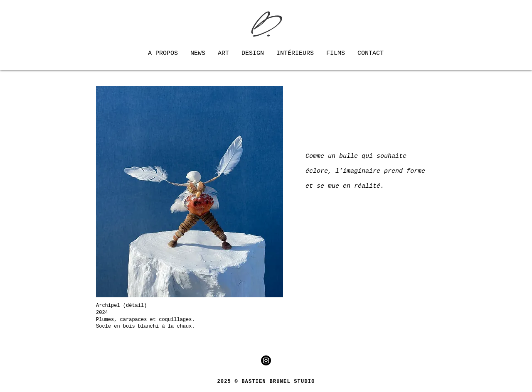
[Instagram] (266, 360)
